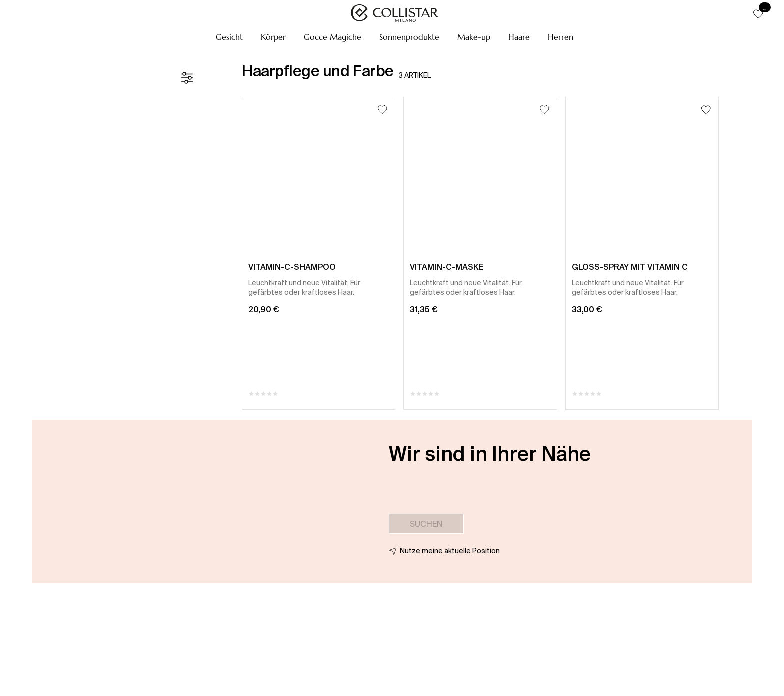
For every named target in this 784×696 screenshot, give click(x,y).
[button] (229, 37)
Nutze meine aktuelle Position (450, 551)
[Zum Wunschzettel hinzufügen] (383, 109)
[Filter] (187, 78)
